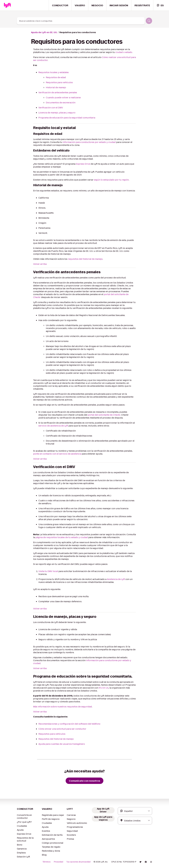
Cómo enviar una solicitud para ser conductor (62, 729)
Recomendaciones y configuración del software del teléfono (69, 724)
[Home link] (7, 5)
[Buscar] (149, 21)
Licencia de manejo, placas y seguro (57, 113)
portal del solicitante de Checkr (104, 415)
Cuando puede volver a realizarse (63, 98)
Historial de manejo (56, 87)
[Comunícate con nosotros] (84, 781)
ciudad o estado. (124, 52)
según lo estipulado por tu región (111, 180)
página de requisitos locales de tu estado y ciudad (62, 537)
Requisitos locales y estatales (54, 72)
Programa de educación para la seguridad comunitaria (67, 118)
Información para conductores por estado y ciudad (89, 142)
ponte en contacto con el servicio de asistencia (57, 454)
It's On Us (104, 688)
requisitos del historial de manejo (85, 259)
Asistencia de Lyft (116, 579)
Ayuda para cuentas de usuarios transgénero (62, 744)
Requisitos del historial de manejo (56, 739)
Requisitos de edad (56, 77)
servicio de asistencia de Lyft (53, 426)
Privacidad (58, 862)
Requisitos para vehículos (59, 82)
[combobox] (160, 5)
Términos (46, 862)
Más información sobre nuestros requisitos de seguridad (63, 707)
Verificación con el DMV (51, 108)
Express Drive (83, 164)
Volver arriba (40, 264)
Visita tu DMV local (48, 571)
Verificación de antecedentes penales (58, 93)
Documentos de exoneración (61, 103)
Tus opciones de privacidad (78, 862)
